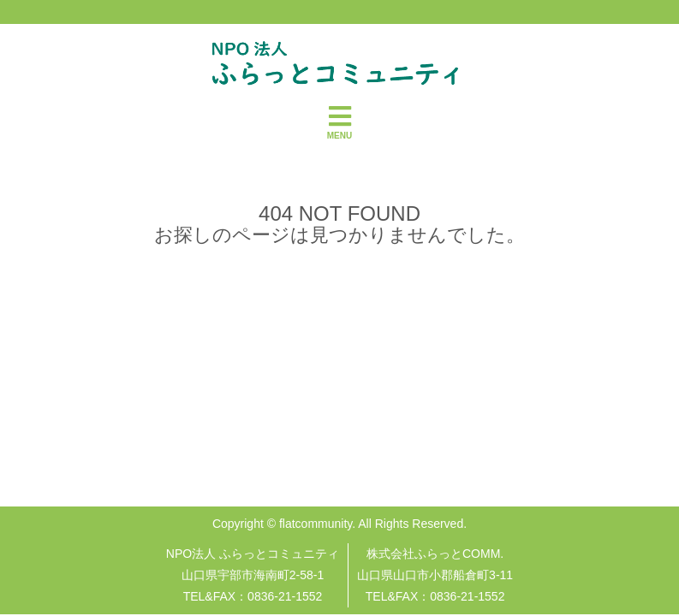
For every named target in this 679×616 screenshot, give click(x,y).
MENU (339, 121)
